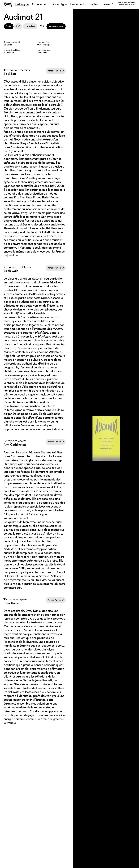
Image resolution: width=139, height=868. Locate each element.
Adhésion (122, 4)
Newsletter (132, 3)
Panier (108, 4)
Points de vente (123, 3)
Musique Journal (130, 4)
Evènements (78, 4)
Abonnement (40, 4)
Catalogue (22, 4)
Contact (94, 4)
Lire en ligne (59, 4)
